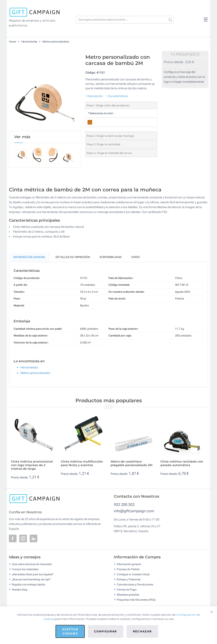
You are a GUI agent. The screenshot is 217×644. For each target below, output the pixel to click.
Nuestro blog (20, 590)
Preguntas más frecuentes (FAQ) (136, 600)
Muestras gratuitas (128, 595)
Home (13, 42)
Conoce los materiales (25, 570)
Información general (129, 565)
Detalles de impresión (73, 258)
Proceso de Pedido (128, 570)
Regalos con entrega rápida (29, 585)
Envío (136, 258)
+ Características (117, 96)
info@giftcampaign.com (134, 511)
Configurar (106, 631)
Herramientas (29, 42)
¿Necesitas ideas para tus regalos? (33, 575)
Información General (29, 258)
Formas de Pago (127, 590)
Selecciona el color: (101, 113)
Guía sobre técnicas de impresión (32, 565)
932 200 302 (124, 505)
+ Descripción (94, 96)
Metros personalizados (56, 42)
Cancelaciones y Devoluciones (135, 585)
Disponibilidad (111, 258)
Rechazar (142, 631)
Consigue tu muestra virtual (133, 575)
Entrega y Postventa (129, 580)
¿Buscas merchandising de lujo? (31, 580)
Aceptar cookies (70, 631)
